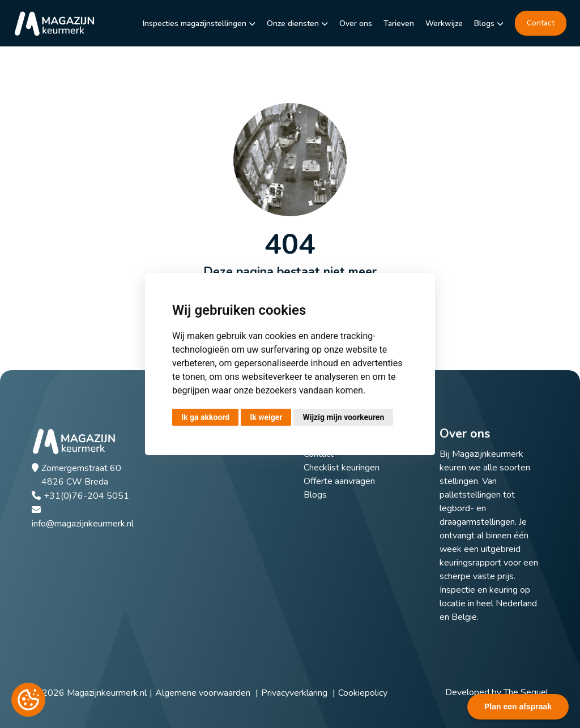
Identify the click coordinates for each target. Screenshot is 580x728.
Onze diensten (293, 23)
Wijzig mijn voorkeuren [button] (343, 417)
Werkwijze (444, 23)
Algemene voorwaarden (203, 693)
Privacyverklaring (294, 693)
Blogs (484, 23)
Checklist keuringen (342, 468)
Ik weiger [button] (266, 417)
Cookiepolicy (363, 693)
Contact (541, 23)
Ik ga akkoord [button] (205, 417)
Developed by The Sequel (497, 692)
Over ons (356, 23)
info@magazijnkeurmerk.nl (83, 524)
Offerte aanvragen (339, 481)
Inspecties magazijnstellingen (195, 23)
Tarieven (399, 23)
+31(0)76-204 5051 (86, 496)
